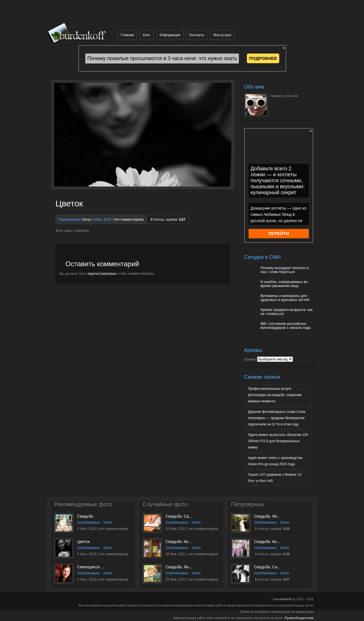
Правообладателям (299, 618)
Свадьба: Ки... (179, 542)
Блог (147, 35)
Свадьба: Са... (179, 516)
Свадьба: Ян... (179, 567)
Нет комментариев (129, 220)
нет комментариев (113, 529)
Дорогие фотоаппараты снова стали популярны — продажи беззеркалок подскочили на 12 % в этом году (277, 418)
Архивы (250, 359)
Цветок (83, 542)
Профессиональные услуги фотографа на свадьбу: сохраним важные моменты (275, 395)
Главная (127, 35)
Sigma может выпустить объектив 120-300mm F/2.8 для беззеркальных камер (279, 441)
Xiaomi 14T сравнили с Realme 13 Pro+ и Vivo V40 (275, 478)
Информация (170, 35)
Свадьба (85, 516)
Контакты (197, 35)
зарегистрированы (102, 274)
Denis (87, 220)
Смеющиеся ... (91, 567)
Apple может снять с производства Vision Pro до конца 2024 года (275, 461)
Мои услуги (222, 35)
